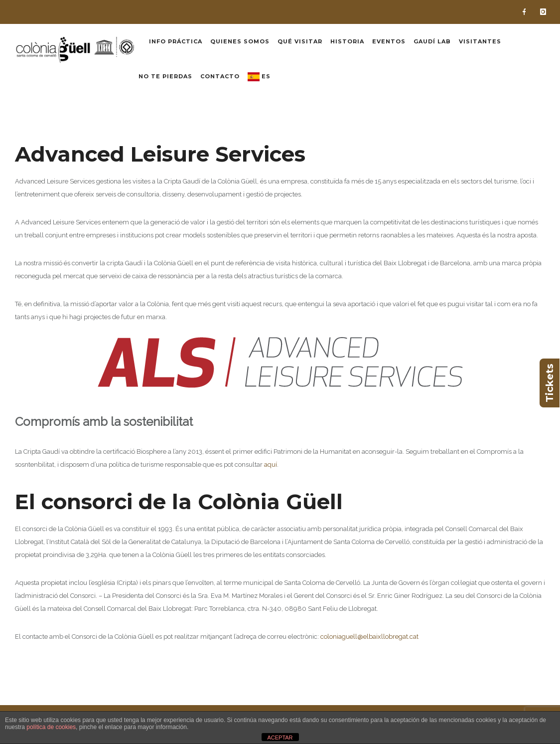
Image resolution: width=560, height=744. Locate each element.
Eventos (389, 41)
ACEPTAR (280, 738)
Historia (347, 41)
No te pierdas (165, 76)
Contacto (220, 76)
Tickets (550, 383)
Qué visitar (300, 41)
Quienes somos (240, 41)
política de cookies (51, 727)
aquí (271, 465)
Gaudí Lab (432, 41)
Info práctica (176, 41)
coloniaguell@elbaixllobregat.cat (369, 637)
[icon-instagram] (543, 12)
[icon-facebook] (527, 12)
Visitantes (480, 41)
